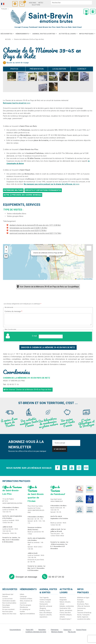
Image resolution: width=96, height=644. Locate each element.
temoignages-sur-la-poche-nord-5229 (28, 231)
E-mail (35, 336)
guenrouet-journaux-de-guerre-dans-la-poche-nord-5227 (35, 233)
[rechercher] (71, 3)
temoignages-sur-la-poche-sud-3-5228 (28, 228)
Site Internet (29, 390)
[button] (86, 11)
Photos (14, 69)
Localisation (59, 69)
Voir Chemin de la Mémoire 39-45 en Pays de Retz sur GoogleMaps (49, 287)
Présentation (37, 69)
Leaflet (78, 279)
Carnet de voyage (24, 2)
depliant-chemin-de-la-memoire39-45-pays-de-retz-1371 (35, 225)
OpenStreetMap (88, 279)
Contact (82, 69)
